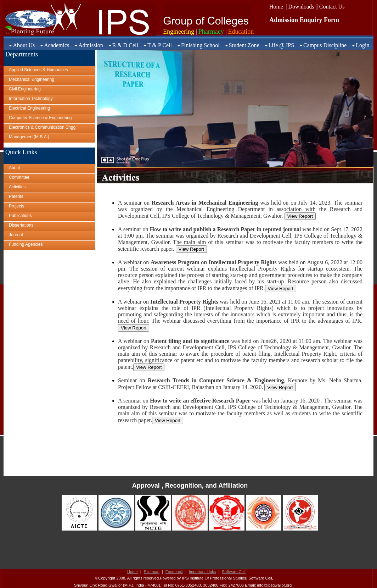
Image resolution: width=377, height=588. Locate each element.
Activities (17, 187)
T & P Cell (160, 45)
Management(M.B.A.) (29, 137)
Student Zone (244, 45)
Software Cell (234, 572)
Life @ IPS (282, 45)
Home (133, 572)
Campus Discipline (325, 45)
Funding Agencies (26, 244)
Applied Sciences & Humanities (38, 70)
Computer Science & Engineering (40, 118)
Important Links (202, 572)
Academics (57, 45)
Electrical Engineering (29, 108)
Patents (16, 196)
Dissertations (21, 225)
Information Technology (31, 99)
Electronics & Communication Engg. (43, 127)
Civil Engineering (25, 89)
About (14, 168)
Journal (16, 235)
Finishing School (200, 45)
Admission (91, 45)
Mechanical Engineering (32, 79)
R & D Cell (125, 45)
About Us (24, 45)
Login (362, 45)
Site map (152, 572)
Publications (20, 216)
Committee (19, 177)
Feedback (174, 572)
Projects (16, 206)
